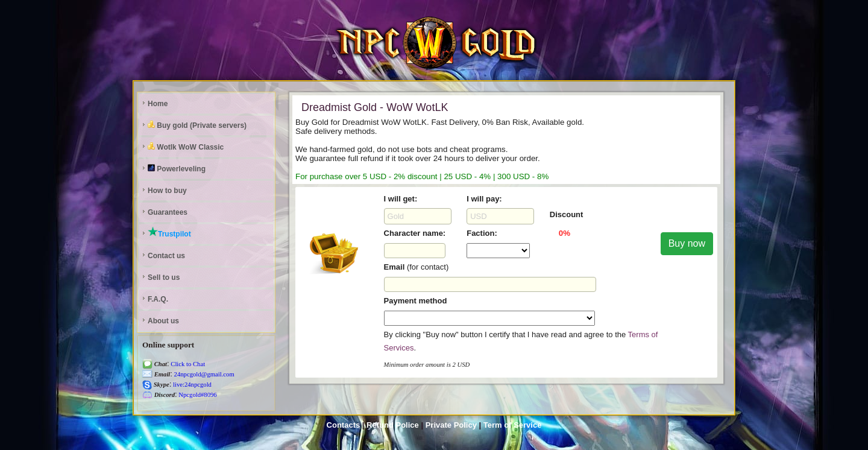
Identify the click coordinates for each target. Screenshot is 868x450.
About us (163, 321)
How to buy (167, 191)
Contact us (166, 256)
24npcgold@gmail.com (203, 374)
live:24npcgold (191, 385)
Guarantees (168, 212)
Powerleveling (177, 169)
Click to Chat (187, 364)
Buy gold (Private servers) (197, 125)
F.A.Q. (158, 299)
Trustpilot (169, 232)
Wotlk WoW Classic (186, 147)
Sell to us (164, 277)
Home (158, 104)
